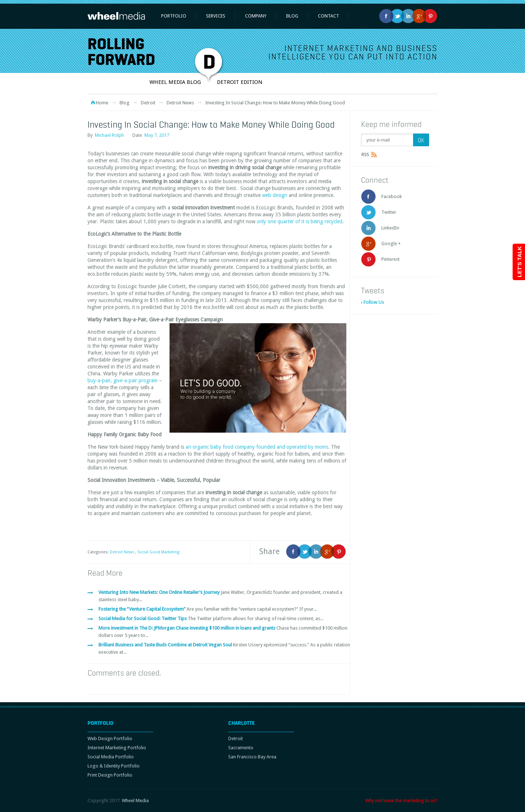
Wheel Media (135, 801)
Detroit (148, 103)
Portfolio (174, 16)
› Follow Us (372, 302)
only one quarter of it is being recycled (300, 221)
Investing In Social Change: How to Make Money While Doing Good (211, 124)
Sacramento (241, 748)
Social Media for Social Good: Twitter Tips (143, 618)
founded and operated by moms (292, 447)
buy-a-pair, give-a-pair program (122, 380)
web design (275, 195)
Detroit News (180, 103)
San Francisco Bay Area (252, 757)
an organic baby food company (221, 447)
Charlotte (242, 723)
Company (256, 16)
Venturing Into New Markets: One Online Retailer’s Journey (160, 592)
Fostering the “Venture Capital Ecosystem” (143, 609)
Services (216, 16)
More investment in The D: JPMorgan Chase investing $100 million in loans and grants (187, 628)
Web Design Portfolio (110, 738)
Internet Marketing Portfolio (117, 748)
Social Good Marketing (158, 552)
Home (102, 103)
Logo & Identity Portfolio (114, 766)
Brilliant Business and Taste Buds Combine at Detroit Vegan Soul (166, 645)
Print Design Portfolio (110, 775)
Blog (292, 16)
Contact (328, 16)
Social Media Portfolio (111, 757)
